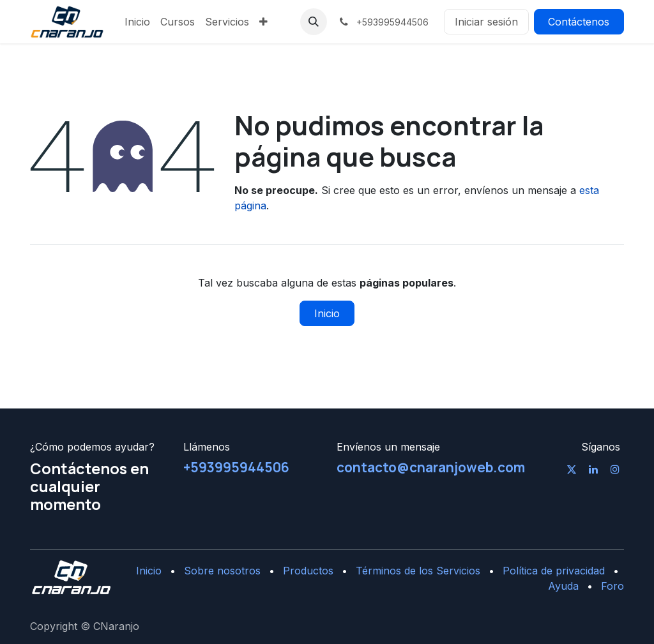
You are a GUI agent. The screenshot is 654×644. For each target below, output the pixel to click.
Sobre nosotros (222, 571)
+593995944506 (236, 467)
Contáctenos (579, 22)
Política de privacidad (554, 571)
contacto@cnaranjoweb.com (431, 467)
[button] (314, 22)
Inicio (327, 313)
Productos (308, 571)
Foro (612, 586)
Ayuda (563, 586)
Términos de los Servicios (418, 571)
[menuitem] (137, 22)
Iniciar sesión (486, 22)
